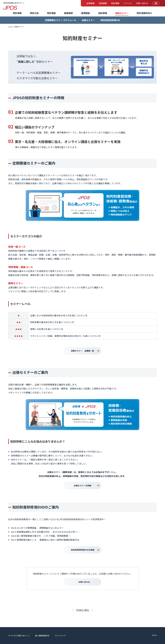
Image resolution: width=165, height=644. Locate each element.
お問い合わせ (142, 3)
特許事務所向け (144, 13)
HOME (11, 27)
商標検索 (68, 13)
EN (156, 3)
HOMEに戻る (82, 610)
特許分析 (34, 13)
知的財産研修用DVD (110, 20)
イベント (128, 3)
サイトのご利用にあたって (19, 636)
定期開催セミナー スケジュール (61, 20)
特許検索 (17, 13)
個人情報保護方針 (42, 636)
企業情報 (90, 3)
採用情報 (103, 3)
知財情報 (115, 3)
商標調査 (86, 13)
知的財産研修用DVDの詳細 (83, 550)
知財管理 (103, 13)
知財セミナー (122, 13)
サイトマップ (60, 636)
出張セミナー (88, 20)
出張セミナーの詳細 (82, 485)
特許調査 (51, 13)
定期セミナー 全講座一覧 (82, 351)
